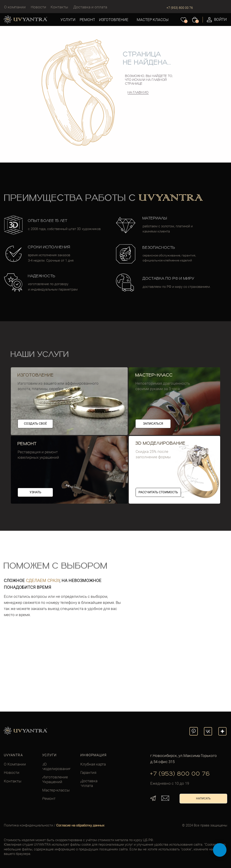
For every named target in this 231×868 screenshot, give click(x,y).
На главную (138, 93)
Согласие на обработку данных (81, 825)
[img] (69, 470)
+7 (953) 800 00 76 (180, 8)
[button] (35, 492)
